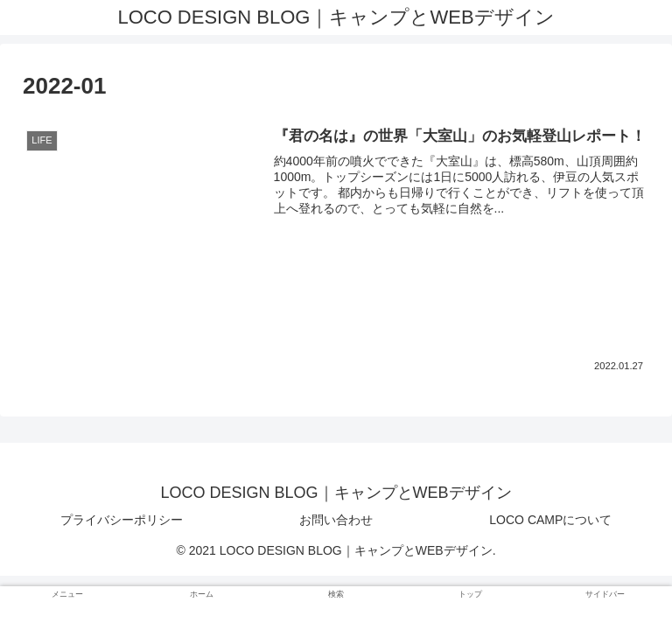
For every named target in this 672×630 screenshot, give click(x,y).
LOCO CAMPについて (550, 520)
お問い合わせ (336, 520)
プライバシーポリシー (122, 520)
